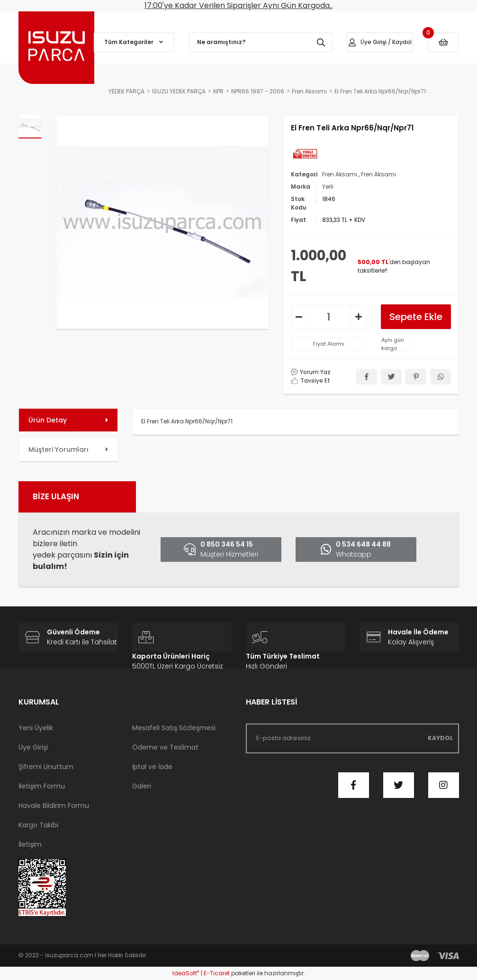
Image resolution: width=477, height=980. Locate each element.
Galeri (142, 786)
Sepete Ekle (416, 317)
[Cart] (443, 42)
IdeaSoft (186, 973)
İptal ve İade (152, 767)
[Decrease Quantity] (299, 317)
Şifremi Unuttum (46, 767)
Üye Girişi (33, 747)
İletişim (30, 844)
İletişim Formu (42, 786)
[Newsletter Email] (352, 738)
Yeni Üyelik (36, 728)
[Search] (260, 42)
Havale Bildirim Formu (54, 806)
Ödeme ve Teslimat (165, 747)
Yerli (328, 187)
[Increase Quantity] (359, 317)
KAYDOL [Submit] (440, 738)
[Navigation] (134, 42)
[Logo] (56, 48)
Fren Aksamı (340, 174)
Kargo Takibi (38, 825)
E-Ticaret (217, 973)
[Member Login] (380, 42)
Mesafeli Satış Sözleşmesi (174, 728)
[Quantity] (329, 317)
